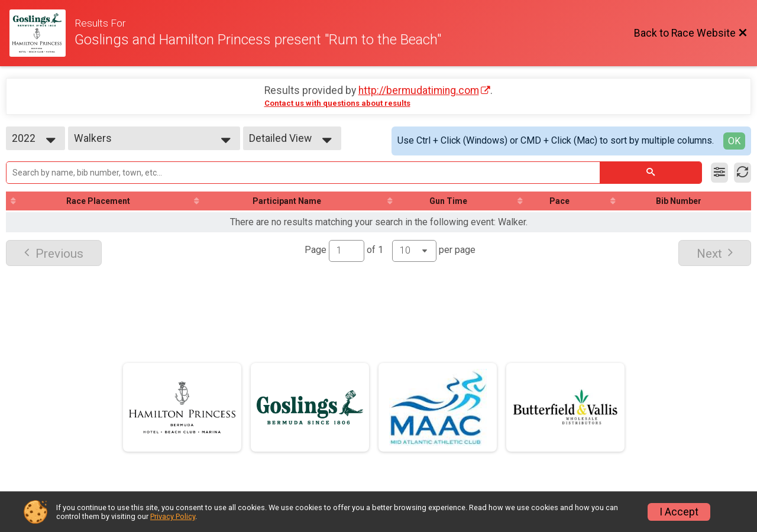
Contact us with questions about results (337, 103)
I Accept (679, 512)
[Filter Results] (719, 173)
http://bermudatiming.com (419, 90)
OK (734, 141)
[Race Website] (42, 33)
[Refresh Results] (743, 173)
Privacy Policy (173, 516)
